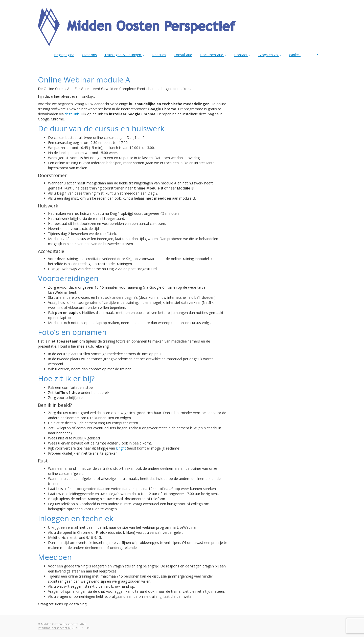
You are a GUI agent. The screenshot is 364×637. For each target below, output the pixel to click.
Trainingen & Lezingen (124, 55)
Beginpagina (64, 55)
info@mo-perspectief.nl (54, 628)
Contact (243, 55)
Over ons (89, 55)
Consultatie (183, 55)
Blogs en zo (270, 55)
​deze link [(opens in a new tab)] (72, 114)
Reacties (159, 55)
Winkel (296, 55)
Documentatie (213, 55)
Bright (121, 448)
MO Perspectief (317, 55)
